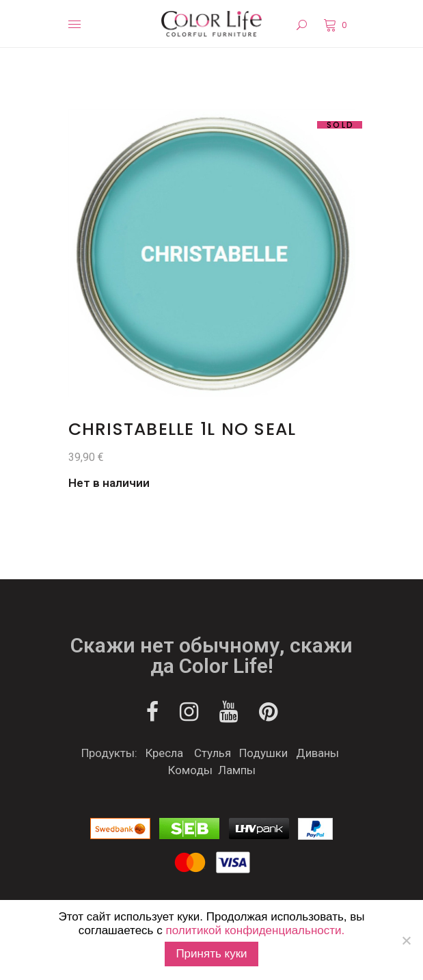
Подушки (263, 753)
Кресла (164, 753)
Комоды (190, 770)
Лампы (237, 770)
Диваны (317, 753)
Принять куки (211, 954)
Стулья (213, 753)
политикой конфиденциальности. (255, 930)
